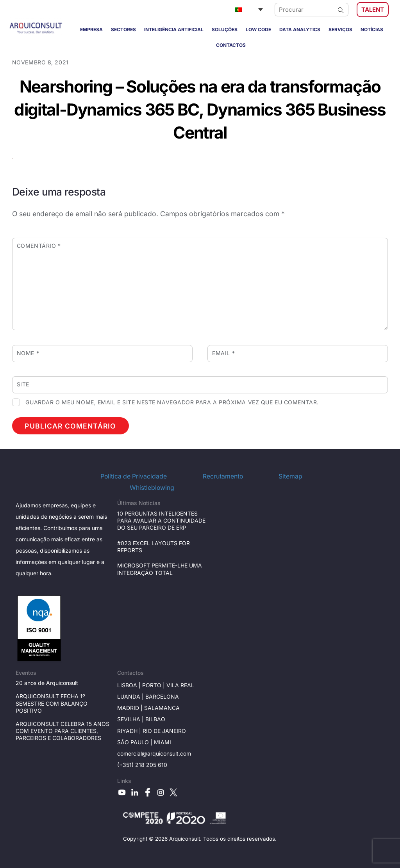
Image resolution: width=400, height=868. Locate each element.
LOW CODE (258, 29)
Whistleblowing (152, 488)
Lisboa (127, 685)
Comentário (39, 246)
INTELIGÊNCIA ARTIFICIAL (174, 29)
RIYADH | (129, 731)
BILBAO (155, 719)
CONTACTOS (231, 45)
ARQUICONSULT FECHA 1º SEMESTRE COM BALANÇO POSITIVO (52, 703)
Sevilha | (131, 719)
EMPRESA (91, 29)
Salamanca (162, 708)
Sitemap (290, 476)
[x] (173, 792)
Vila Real (180, 685)
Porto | (154, 685)
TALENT (373, 10)
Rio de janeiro (163, 731)
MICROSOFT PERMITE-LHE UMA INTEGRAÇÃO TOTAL (160, 569)
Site (23, 384)
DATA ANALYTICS (300, 29)
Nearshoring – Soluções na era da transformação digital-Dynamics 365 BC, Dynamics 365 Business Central (200, 109)
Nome (28, 353)
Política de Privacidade (134, 476)
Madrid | (131, 708)
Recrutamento (223, 476)
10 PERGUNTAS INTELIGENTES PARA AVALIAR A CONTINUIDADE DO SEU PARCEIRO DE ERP (161, 520)
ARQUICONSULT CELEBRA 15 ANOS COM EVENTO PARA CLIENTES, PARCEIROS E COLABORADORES (62, 731)
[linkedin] (135, 792)
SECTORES (123, 29)
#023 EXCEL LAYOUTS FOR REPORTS (154, 547)
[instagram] (161, 792)
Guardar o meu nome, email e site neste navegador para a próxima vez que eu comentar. (172, 402)
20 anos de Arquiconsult (47, 683)
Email (223, 353)
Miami (162, 742)
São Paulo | (136, 742)
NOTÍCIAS (372, 29)
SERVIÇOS (340, 29)
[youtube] (122, 792)
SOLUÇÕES (225, 29)
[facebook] (148, 792)
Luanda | (131, 696)
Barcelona (162, 696)
